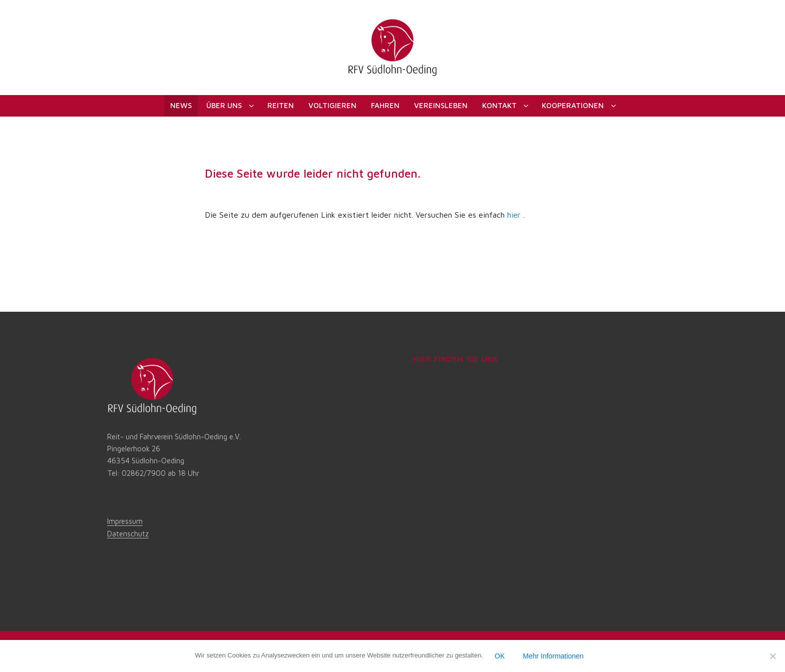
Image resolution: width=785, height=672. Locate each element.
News (181, 105)
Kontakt (499, 105)
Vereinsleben (441, 105)
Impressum (125, 521)
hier (514, 215)
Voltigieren (332, 105)
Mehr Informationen (553, 656)
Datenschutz (128, 534)
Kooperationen (573, 105)
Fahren (385, 105)
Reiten (281, 105)
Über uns (224, 105)
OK (500, 656)
